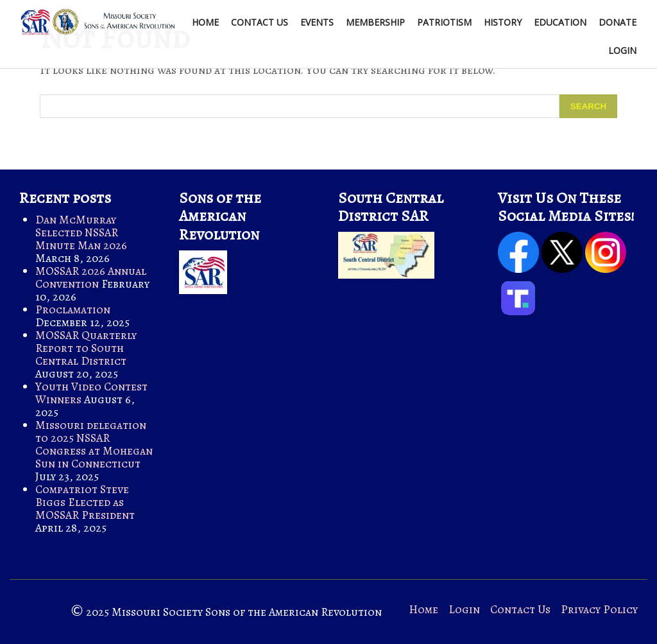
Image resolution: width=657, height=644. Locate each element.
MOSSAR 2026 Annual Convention (91, 277)
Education (560, 22)
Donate (618, 22)
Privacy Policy (599, 609)
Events (317, 22)
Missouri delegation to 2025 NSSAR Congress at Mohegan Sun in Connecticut (94, 444)
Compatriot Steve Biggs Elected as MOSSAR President (85, 502)
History (503, 22)
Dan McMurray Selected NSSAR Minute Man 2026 (81, 232)
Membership (375, 22)
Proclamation (73, 309)
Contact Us (260, 22)
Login (622, 50)
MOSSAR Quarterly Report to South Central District (86, 348)
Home (205, 22)
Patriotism (444, 22)
